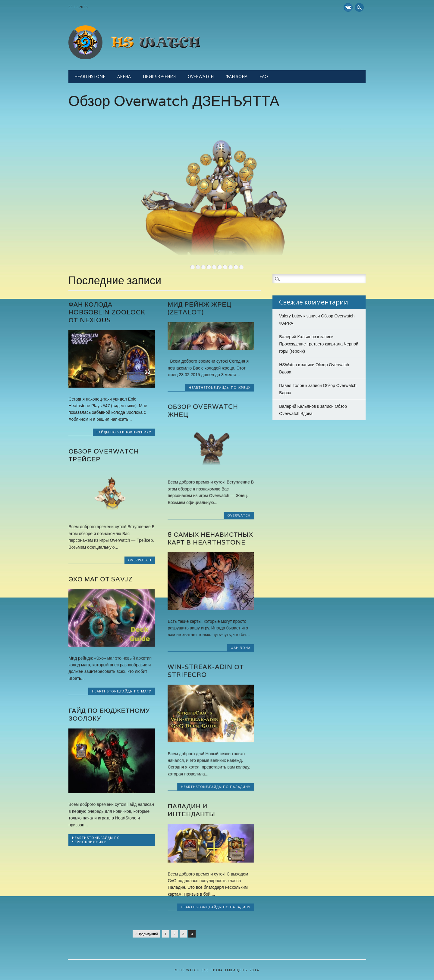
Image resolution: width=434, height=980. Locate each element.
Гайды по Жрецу (234, 387)
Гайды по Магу (136, 691)
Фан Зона (237, 76)
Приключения (159, 76)
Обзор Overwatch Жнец (203, 411)
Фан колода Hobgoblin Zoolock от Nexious (107, 312)
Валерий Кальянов (297, 337)
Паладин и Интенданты (191, 810)
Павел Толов (292, 385)
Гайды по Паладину (230, 787)
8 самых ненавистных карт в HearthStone (210, 539)
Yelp (348, 7)
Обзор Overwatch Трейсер (104, 455)
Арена (124, 76)
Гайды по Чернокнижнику (124, 432)
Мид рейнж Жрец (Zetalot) (199, 308)
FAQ (264, 76)
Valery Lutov (291, 316)
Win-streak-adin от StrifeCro (206, 671)
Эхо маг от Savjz (101, 579)
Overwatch (201, 76)
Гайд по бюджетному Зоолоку (109, 714)
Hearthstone (90, 76)
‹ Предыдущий (146, 934)
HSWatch (288, 365)
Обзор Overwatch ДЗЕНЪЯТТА (174, 101)
